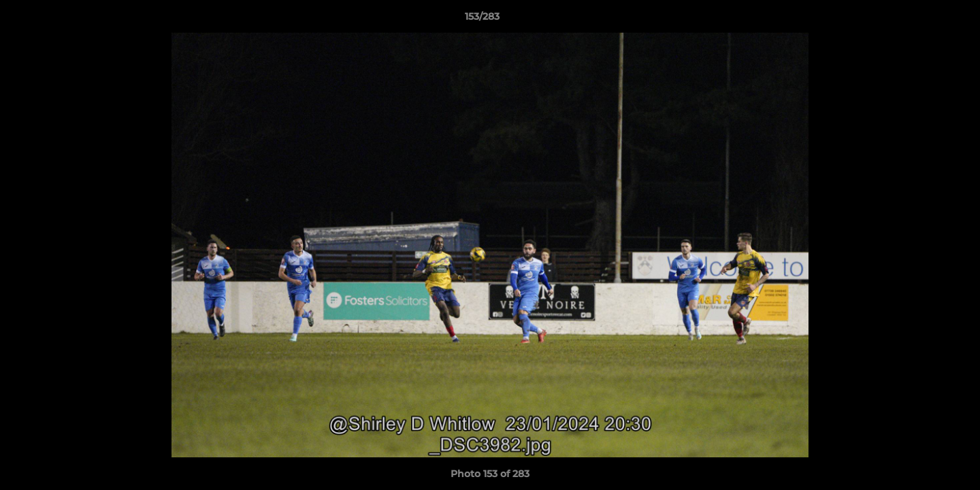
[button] (923, 20)
